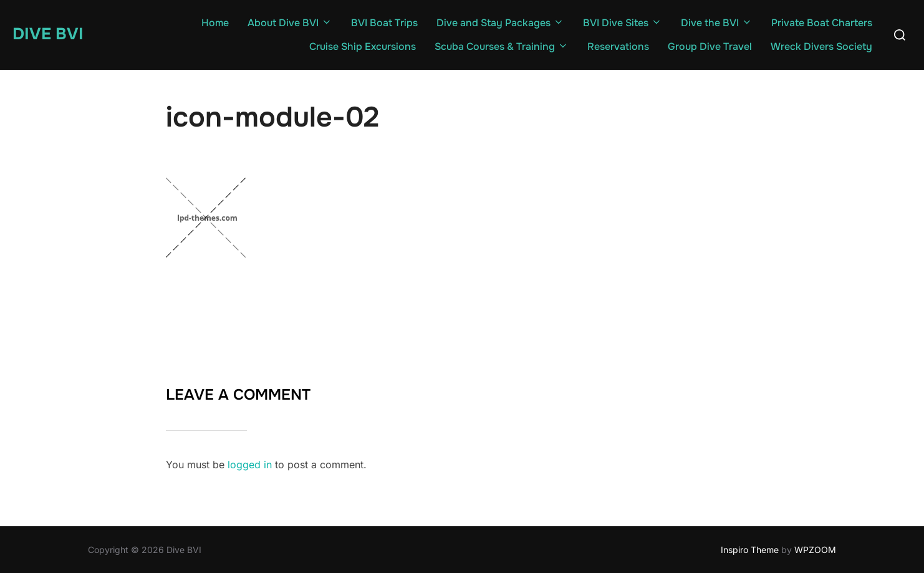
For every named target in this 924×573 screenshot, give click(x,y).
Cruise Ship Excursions (363, 46)
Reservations (618, 46)
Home (215, 23)
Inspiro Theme (750, 550)
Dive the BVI (717, 23)
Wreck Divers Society (821, 46)
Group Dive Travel (710, 46)
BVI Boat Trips (384, 23)
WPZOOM (815, 550)
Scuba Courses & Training (502, 46)
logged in (250, 465)
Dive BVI (48, 34)
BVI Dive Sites (623, 23)
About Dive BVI (290, 23)
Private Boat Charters (822, 23)
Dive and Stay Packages (500, 23)
